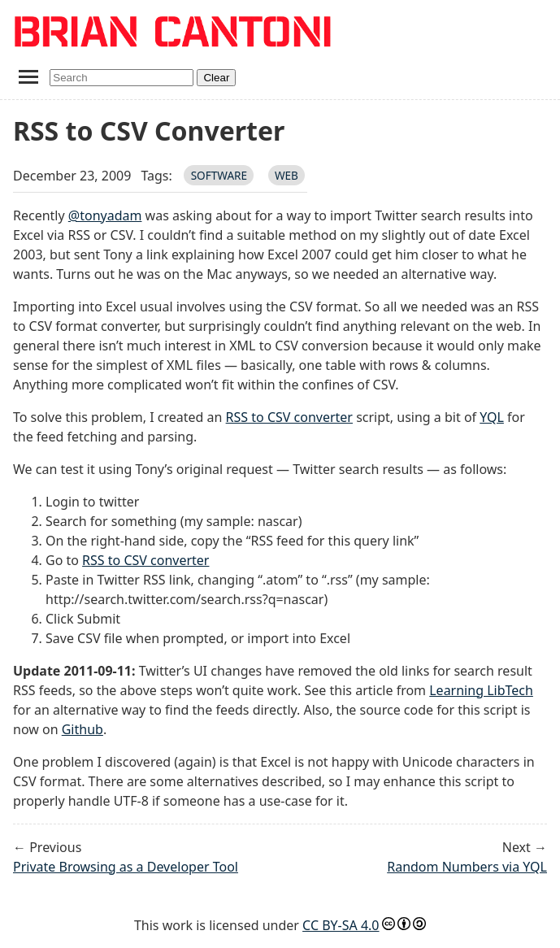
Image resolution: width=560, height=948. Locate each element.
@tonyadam (105, 215)
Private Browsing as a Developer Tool (126, 867)
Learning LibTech (481, 690)
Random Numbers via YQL (467, 867)
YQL (492, 417)
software (219, 175)
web (287, 175)
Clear (216, 78)
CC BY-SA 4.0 (341, 925)
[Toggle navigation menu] (28, 76)
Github (82, 729)
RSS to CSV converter (289, 417)
